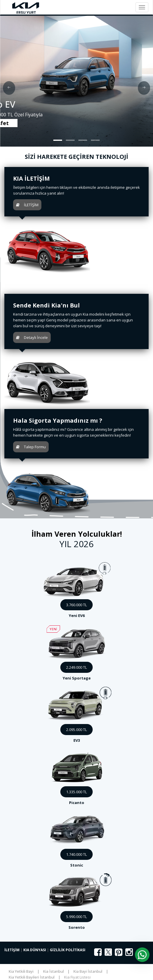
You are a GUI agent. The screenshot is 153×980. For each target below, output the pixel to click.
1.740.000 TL (76, 854)
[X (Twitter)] (108, 955)
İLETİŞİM (27, 205)
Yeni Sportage (77, 678)
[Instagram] (129, 954)
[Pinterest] (119, 954)
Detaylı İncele (32, 337)
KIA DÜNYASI (35, 950)
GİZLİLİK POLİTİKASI (68, 950)
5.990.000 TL (76, 917)
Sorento (77, 927)
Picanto (77, 803)
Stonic (77, 865)
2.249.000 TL (76, 667)
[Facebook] (98, 954)
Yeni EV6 (77, 616)
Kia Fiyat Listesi (77, 977)
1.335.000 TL (76, 792)
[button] (58, 140)
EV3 (77, 740)
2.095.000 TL (76, 730)
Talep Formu (31, 447)
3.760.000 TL (76, 605)
